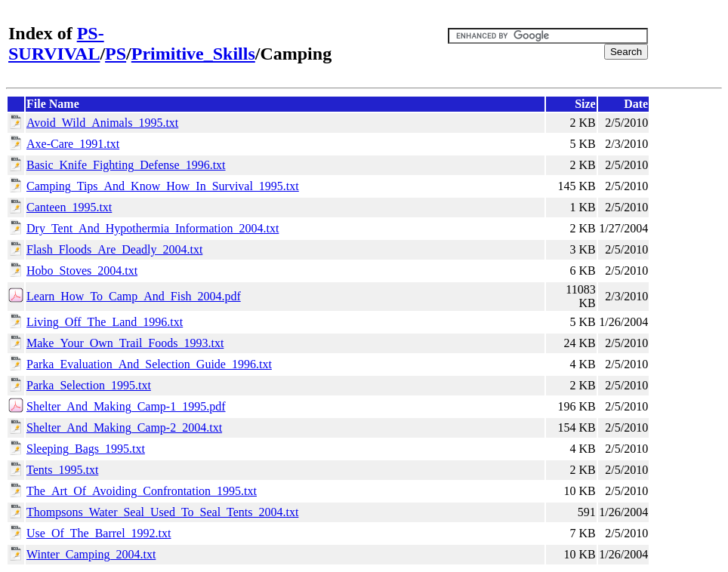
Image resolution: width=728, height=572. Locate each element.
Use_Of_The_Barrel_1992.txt (99, 533)
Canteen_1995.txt (69, 207)
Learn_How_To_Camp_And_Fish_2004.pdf (134, 296)
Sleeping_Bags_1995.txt (86, 449)
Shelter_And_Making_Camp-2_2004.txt (124, 427)
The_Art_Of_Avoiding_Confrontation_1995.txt (142, 491)
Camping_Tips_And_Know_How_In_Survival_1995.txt (163, 186)
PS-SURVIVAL (56, 43)
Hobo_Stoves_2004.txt (82, 271)
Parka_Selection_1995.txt (89, 385)
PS (116, 54)
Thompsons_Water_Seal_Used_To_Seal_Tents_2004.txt (162, 512)
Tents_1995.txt (62, 470)
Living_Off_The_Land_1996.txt (105, 322)
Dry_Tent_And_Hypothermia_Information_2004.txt (153, 228)
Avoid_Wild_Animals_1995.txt (102, 123)
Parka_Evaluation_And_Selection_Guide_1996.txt (149, 364)
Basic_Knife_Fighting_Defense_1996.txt (126, 165)
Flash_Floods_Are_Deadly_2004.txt (114, 249)
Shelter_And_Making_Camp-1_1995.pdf (126, 406)
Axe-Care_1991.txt (73, 144)
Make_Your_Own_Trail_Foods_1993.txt (125, 343)
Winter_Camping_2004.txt (91, 554)
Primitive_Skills (193, 54)
